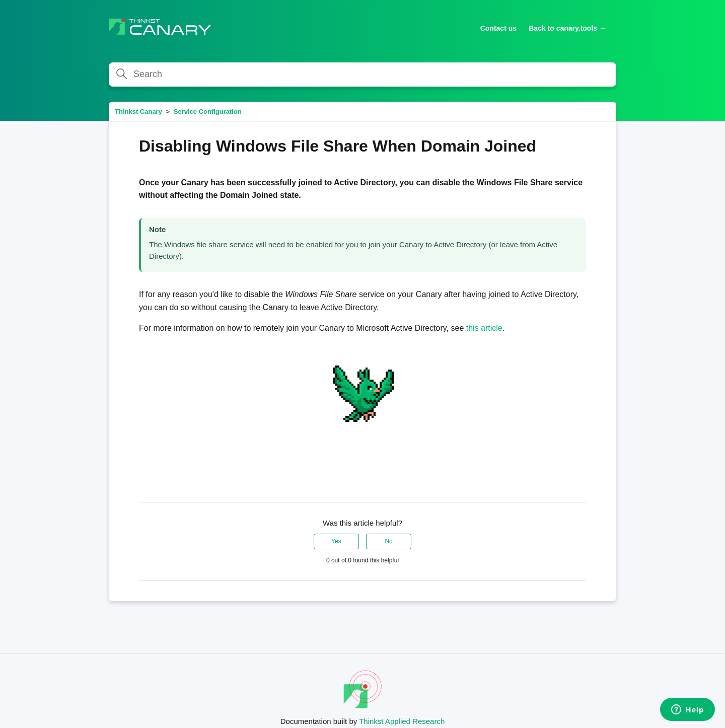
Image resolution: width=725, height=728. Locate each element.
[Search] (362, 75)
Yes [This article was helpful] (336, 541)
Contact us (498, 28)
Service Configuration (208, 112)
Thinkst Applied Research (402, 721)
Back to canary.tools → (567, 28)
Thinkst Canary (138, 112)
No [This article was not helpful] (388, 541)
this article (484, 328)
